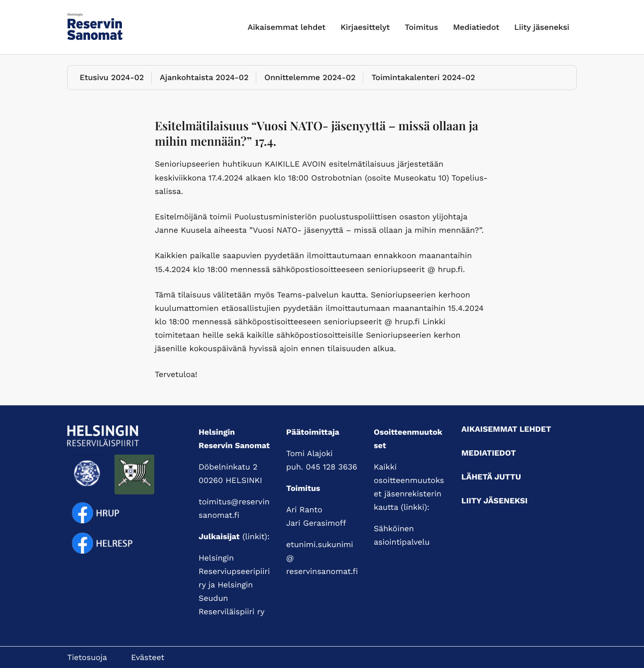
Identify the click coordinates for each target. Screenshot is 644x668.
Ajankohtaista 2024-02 (204, 77)
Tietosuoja (87, 657)
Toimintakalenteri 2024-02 (423, 77)
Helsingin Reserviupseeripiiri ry (234, 571)
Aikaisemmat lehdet (287, 27)
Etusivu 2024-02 (112, 77)
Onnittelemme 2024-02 (310, 77)
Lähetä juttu (491, 477)
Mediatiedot (476, 27)
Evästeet (148, 657)
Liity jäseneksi (542, 27)
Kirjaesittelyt (365, 27)
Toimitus (421, 27)
